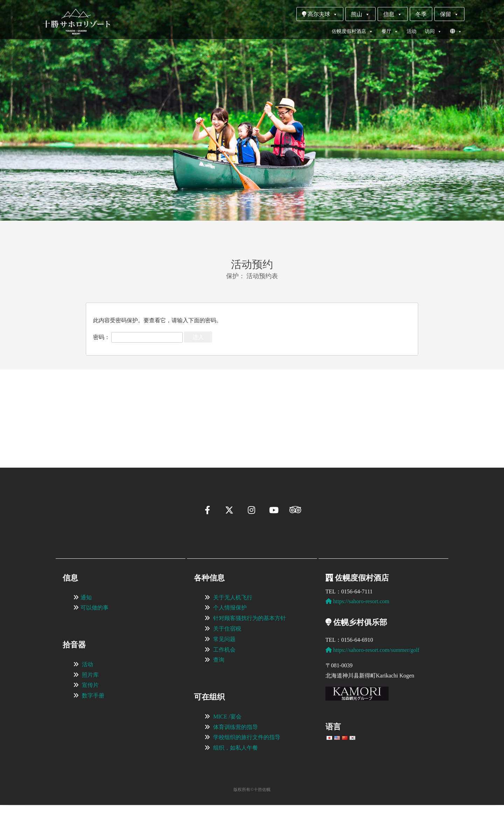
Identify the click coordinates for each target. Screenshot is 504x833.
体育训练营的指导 (236, 755)
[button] (65, 439)
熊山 (360, 14)
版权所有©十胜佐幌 (252, 818)
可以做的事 (94, 636)
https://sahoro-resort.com (357, 629)
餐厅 (390, 32)
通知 (86, 625)
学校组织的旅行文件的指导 (247, 765)
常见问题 (224, 667)
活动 (412, 31)
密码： (138, 337)
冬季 (421, 14)
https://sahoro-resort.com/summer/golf (373, 678)
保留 (449, 14)
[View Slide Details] (108, 408)
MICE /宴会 (227, 745)
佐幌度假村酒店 (352, 32)
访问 (433, 32)
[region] (252, 408)
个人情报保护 (230, 636)
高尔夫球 (320, 14)
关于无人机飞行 (233, 625)
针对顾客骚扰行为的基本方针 (250, 646)
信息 (393, 14)
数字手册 (93, 724)
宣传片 (90, 713)
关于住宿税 (227, 657)
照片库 (90, 703)
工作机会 (224, 678)
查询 (219, 688)
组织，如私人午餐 (236, 776)
